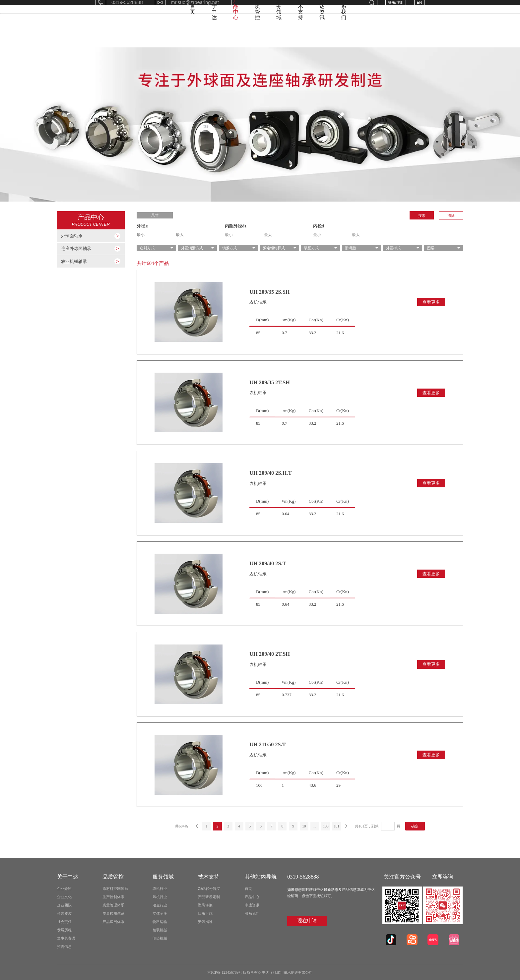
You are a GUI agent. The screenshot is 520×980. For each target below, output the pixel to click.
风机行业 (160, 897)
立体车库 (160, 913)
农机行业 (160, 888)
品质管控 (265, 35)
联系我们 (415, 35)
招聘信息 (64, 947)
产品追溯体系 (113, 922)
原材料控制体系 (115, 888)
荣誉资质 (64, 913)
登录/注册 (396, 10)
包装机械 (160, 930)
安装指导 (205, 922)
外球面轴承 (72, 236)
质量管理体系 (113, 905)
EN (419, 10)
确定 (415, 826)
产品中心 (227, 35)
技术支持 (340, 35)
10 (304, 826)
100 (325, 826)
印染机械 (160, 938)
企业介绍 (64, 888)
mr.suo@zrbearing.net (195, 9)
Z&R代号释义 (209, 888)
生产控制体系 (113, 897)
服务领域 (302, 35)
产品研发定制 (209, 897)
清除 (451, 215)
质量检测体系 (113, 913)
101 (336, 826)
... (315, 826)
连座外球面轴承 (76, 249)
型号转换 (205, 905)
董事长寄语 (66, 938)
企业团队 (64, 905)
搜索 (422, 215)
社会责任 (64, 922)
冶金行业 (160, 905)
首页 (158, 35)
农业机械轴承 (74, 262)
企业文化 (64, 897)
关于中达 (190, 35)
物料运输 (160, 922)
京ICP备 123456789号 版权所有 (232, 972)
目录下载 (205, 913)
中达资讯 (377, 35)
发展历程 (64, 930)
